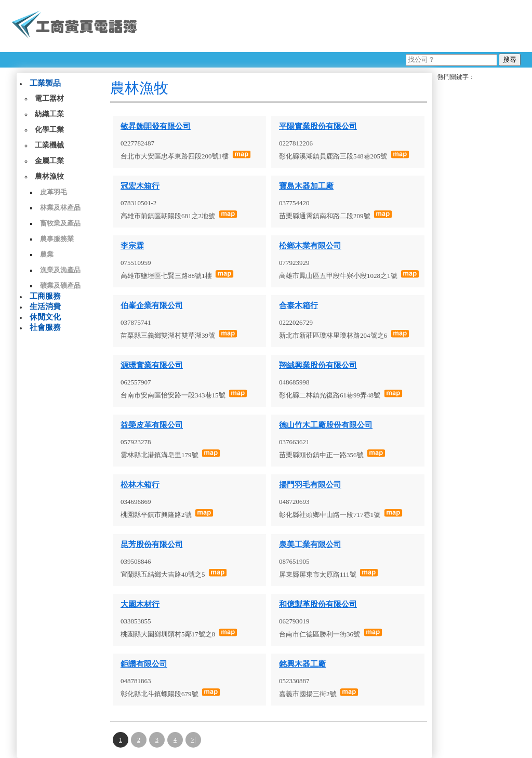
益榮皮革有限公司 (152, 425)
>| (193, 740)
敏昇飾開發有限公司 (156, 126)
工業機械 (49, 145)
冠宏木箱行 (140, 186)
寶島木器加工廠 (306, 186)
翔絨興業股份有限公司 (318, 365)
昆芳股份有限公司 (152, 544)
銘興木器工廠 (302, 664)
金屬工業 (49, 161)
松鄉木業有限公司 (310, 246)
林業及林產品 (60, 208)
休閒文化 (45, 317)
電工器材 (49, 98)
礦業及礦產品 (60, 285)
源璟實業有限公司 (152, 365)
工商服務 (45, 296)
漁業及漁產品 (60, 270)
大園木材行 (140, 604)
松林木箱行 (140, 485)
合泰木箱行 (298, 305)
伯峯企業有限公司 (152, 305)
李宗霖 (132, 246)
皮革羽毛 (54, 192)
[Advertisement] (333, 26)
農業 (47, 254)
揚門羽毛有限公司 (310, 485)
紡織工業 (49, 114)
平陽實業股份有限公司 (318, 126)
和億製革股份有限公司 (318, 604)
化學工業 (49, 130)
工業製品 (45, 83)
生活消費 (45, 307)
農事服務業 (57, 239)
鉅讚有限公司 (144, 664)
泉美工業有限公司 (310, 544)
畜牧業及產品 (60, 223)
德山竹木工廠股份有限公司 (326, 425)
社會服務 (45, 327)
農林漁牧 (49, 176)
